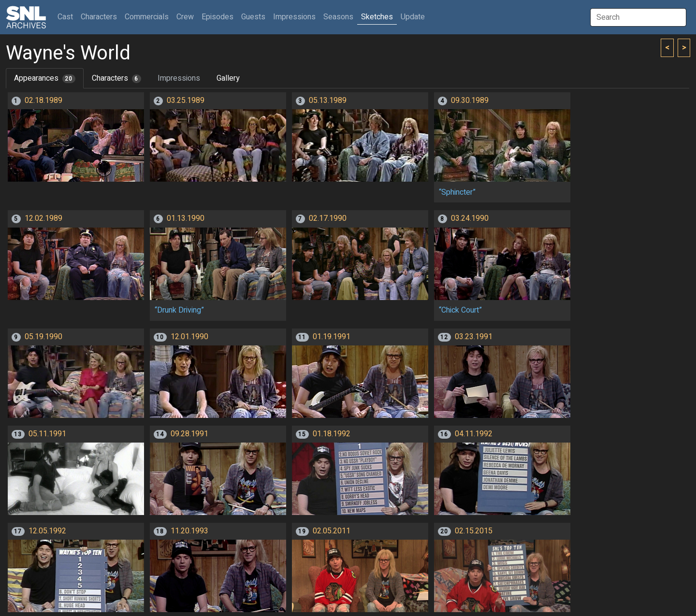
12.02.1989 (43, 218)
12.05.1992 (47, 531)
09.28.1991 (189, 434)
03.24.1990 (470, 218)
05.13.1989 (328, 100)
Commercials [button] (147, 17)
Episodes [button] (217, 17)
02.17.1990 (328, 218)
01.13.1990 (186, 218)
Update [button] (413, 17)
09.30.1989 (470, 100)
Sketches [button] (377, 17)
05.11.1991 (47, 434)
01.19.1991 (332, 337)
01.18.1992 (332, 434)
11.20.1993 (189, 531)
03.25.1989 (186, 100)
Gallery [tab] (228, 78)
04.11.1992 (474, 434)
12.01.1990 (189, 337)
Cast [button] (67, 17)
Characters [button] (99, 17)
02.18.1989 (43, 100)
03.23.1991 (474, 337)
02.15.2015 (474, 531)
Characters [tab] (116, 78)
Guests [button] (253, 17)
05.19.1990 (43, 337)
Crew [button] (185, 17)
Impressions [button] (294, 17)
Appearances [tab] (45, 78)
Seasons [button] (338, 17)
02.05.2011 (332, 531)
